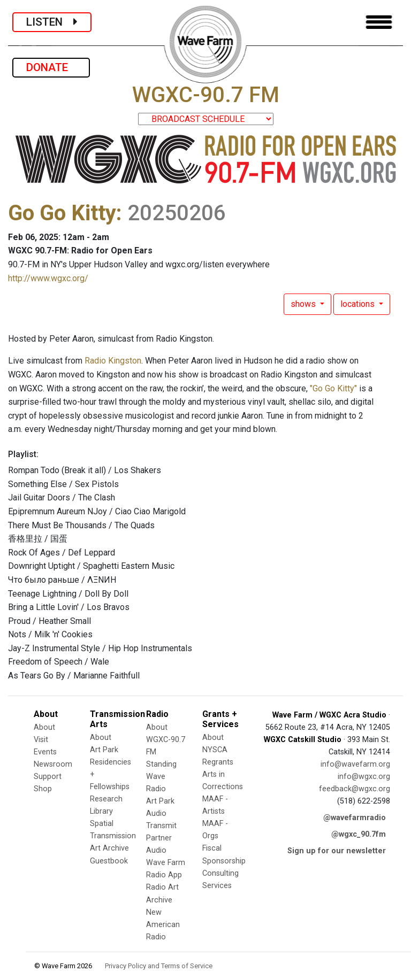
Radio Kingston (113, 361)
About (44, 727)
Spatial (102, 824)
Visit (41, 740)
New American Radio (163, 925)
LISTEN (52, 22)
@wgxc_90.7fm (359, 834)
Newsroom (53, 764)
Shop (43, 789)
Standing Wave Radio (161, 777)
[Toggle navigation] (379, 22)
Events (45, 752)
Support (48, 777)
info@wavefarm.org (355, 764)
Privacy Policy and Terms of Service (159, 966)
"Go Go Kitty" (333, 388)
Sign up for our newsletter (337, 851)
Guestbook (109, 861)
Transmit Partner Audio (161, 838)
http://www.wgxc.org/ (48, 278)
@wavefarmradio (355, 818)
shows (304, 304)
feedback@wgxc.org (355, 789)
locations (359, 304)
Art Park (104, 750)
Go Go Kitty (62, 213)
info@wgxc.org (364, 777)
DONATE (51, 67)
